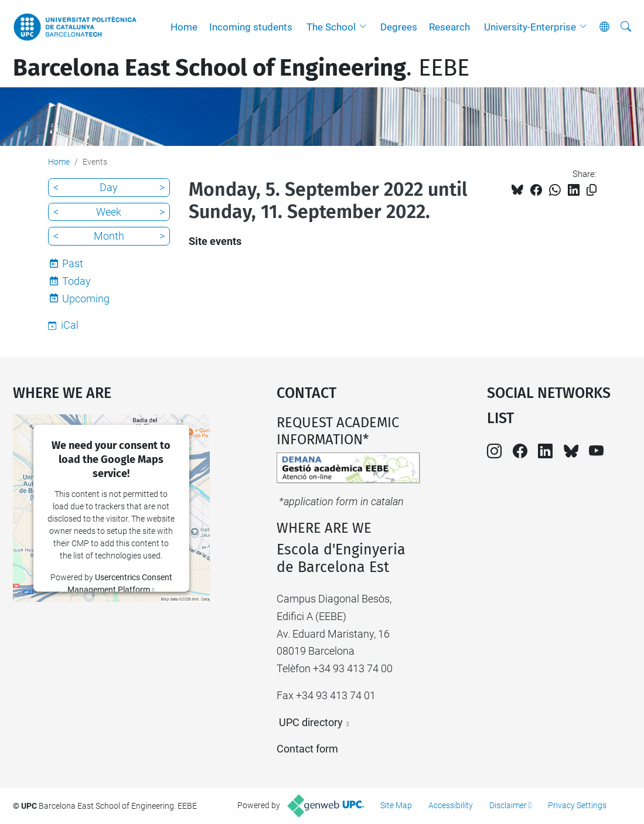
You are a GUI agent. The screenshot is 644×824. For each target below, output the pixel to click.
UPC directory (311, 722)
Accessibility (451, 805)
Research (449, 27)
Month (109, 236)
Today (76, 281)
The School (331, 27)
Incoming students (251, 27)
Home (184, 27)
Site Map (396, 805)
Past (73, 263)
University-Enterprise (530, 27)
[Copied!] (592, 190)
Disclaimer (508, 805)
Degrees (399, 27)
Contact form (307, 749)
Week (109, 212)
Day (109, 187)
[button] (366, 27)
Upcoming (86, 299)
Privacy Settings (577, 805)
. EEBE (241, 68)
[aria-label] (626, 27)
